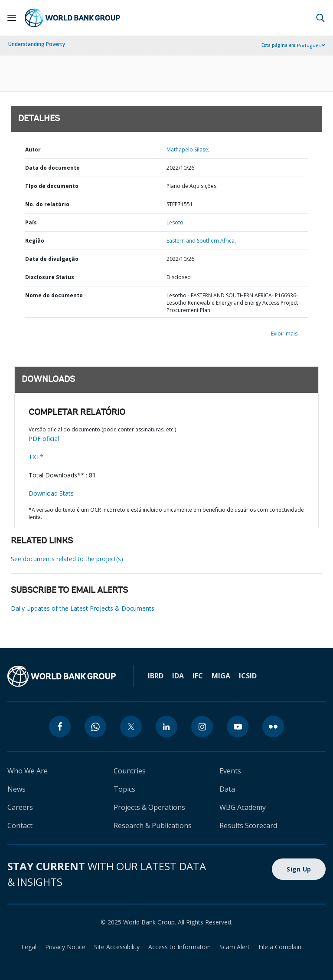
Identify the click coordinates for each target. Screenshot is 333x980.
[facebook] (60, 727)
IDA (178, 676)
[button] (320, 18)
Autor (33, 150)
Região (35, 241)
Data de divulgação (52, 259)
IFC (198, 676)
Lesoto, (176, 222)
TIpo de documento (52, 186)
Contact (20, 825)
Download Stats (51, 493)
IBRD (156, 676)
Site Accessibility (117, 947)
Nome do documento (54, 295)
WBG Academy (243, 807)
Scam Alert (235, 947)
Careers (20, 807)
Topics (124, 789)
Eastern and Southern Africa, (201, 241)
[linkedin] (166, 727)
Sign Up (299, 869)
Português (309, 46)
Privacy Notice (65, 947)
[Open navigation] (12, 18)
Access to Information (180, 947)
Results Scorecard (248, 825)
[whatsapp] (95, 727)
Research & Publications (153, 825)
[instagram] (202, 727)
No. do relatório (47, 204)
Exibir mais (284, 334)
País (31, 222)
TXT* (36, 457)
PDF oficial (44, 439)
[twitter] (131, 727)
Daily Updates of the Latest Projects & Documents (83, 608)
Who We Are (28, 771)
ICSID (248, 676)
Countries (130, 771)
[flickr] (273, 727)
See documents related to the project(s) (67, 559)
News (16, 789)
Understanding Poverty (37, 44)
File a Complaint (281, 947)
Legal (29, 947)
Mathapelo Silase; (188, 150)
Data (227, 789)
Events (230, 771)
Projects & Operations (149, 807)
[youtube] (238, 727)
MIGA (221, 676)
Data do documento (52, 168)
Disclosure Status (50, 277)
